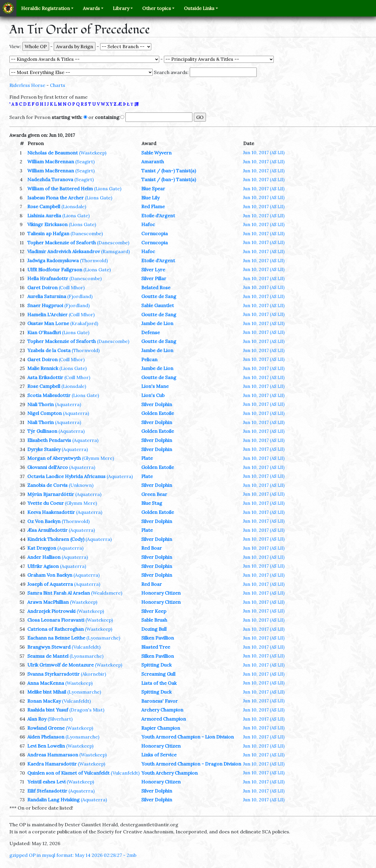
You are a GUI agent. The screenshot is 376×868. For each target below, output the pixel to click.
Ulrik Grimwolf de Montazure (61, 665)
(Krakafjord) (84, 323)
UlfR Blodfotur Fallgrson (55, 270)
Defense (151, 332)
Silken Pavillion (158, 638)
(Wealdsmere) (107, 593)
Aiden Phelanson (46, 737)
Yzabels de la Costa (49, 350)
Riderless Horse (27, 85)
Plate (147, 458)
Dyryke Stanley (44, 449)
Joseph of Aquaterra (50, 584)
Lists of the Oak (159, 683)
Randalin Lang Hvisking (53, 800)
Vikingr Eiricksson (47, 224)
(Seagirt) (85, 162)
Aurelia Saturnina (47, 296)
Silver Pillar (154, 278)
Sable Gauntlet (158, 305)
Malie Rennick (43, 368)
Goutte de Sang (159, 296)
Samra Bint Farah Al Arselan (59, 593)
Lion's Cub (153, 395)
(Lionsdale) (74, 206)
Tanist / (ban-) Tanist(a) (169, 171)
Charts (58, 85)
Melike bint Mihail (47, 692)
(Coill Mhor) (72, 287)
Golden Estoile (158, 413)
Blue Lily (150, 198)
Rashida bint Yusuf (48, 710)
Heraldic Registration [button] (46, 8)
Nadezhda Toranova (50, 179)
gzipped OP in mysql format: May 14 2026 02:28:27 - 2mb (73, 855)
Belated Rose (156, 287)
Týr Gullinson (42, 431)
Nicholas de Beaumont (53, 153)
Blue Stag (152, 503)
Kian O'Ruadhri (44, 332)
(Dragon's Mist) (87, 710)
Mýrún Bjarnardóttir (51, 494)
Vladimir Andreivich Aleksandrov (64, 251)
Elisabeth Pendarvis (49, 440)
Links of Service (159, 755)
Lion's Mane (155, 386)
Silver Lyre (153, 270)
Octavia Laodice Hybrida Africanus (66, 476)
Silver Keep (154, 611)
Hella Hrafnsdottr (48, 278)
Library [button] (121, 8)
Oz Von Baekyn (44, 521)
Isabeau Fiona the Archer (56, 198)
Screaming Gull (158, 674)
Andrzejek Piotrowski (51, 611)
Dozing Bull (154, 629)
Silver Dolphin (157, 404)
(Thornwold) (94, 260)
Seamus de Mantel (48, 656)
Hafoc (148, 224)
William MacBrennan (51, 162)
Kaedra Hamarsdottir (52, 764)
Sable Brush (154, 620)
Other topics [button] (157, 8)
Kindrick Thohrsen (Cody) (56, 539)
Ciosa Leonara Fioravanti (56, 620)
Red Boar (152, 548)
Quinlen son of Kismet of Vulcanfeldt (68, 773)
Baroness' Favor (160, 701)
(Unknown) (81, 485)
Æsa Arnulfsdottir (47, 530)
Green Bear (154, 494)
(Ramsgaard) (115, 251)
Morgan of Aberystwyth (54, 458)
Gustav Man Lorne (48, 323)
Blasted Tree (156, 647)
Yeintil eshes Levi (46, 782)
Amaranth (153, 162)
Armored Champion (164, 719)
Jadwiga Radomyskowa (53, 260)
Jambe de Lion (157, 323)
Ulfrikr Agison (43, 566)
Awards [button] (91, 8)
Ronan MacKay (44, 701)
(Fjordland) (80, 296)
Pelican (149, 359)
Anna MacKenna (46, 683)
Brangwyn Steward (49, 647)
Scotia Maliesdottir (49, 395)
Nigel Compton (45, 413)
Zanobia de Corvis (47, 485)
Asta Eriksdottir (45, 377)
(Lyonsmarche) (103, 638)
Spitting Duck (156, 665)
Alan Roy (37, 719)
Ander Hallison (44, 557)
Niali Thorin (41, 404)
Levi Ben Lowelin (46, 746)
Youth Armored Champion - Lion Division (188, 737)
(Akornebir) (93, 674)
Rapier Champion (161, 728)
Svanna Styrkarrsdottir (53, 674)
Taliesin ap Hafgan (48, 233)
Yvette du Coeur (46, 503)
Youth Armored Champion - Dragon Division (191, 764)
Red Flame (153, 206)
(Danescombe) (87, 233)
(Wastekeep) (93, 153)
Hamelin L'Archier (47, 314)
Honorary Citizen (161, 593)
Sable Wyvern (156, 153)
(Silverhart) (60, 719)
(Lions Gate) (108, 189)
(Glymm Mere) (98, 458)
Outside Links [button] (199, 8)
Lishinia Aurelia (44, 216)
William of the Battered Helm (60, 189)
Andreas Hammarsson (53, 755)
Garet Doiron (42, 287)
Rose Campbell (44, 206)
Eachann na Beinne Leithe (56, 638)
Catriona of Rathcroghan (56, 629)
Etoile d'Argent (158, 216)
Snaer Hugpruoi (45, 305)
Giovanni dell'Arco (48, 467)
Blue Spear (153, 189)
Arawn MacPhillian (48, 602)
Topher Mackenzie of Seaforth (62, 243)
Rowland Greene (46, 728)
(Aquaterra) (68, 404)
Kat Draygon (42, 548)
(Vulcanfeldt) (86, 647)
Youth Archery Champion (169, 773)
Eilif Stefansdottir (47, 791)
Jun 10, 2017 (264, 152)
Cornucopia (155, 233)
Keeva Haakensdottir (51, 512)
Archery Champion (162, 710)
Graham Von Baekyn (50, 575)
